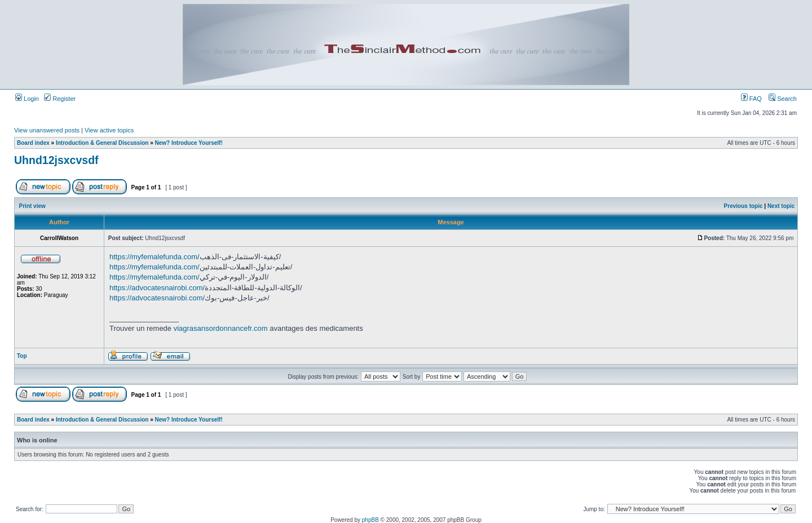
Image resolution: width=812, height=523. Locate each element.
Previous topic (743, 206)
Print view (32, 206)
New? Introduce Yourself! (189, 143)
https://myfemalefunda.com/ (155, 257)
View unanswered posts (47, 130)
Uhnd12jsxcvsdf (56, 160)
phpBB (370, 520)
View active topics (109, 130)
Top (22, 356)
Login (27, 99)
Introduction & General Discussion (102, 143)
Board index (33, 143)
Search (783, 99)
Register (60, 99)
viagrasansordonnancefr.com (221, 328)
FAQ (751, 99)
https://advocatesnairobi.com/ (157, 288)
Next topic (781, 206)
